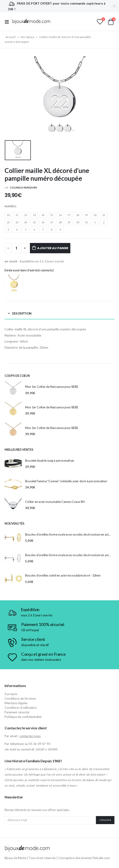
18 (78, 215)
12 (26, 215)
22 (8, 222)
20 (95, 215)
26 (43, 222)
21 (104, 215)
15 (52, 215)
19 (86, 215)
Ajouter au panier (53, 248)
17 (69, 215)
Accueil (11, 37)
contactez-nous (30, 736)
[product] (13, 390)
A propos (11, 694)
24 (26, 222)
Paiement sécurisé (17, 712)
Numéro (10, 206)
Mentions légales (16, 703)
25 (34, 222)
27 (52, 222)
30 (78, 222)
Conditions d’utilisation (21, 708)
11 (17, 215)
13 (34, 215)
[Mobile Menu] (8, 22)
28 (60, 222)
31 (86, 222)
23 (17, 222)
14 (43, 215)
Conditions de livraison (20, 698)
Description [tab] (22, 313)
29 (69, 222)
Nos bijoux (28, 37)
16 (60, 215)
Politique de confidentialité (23, 717)
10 (8, 215)
